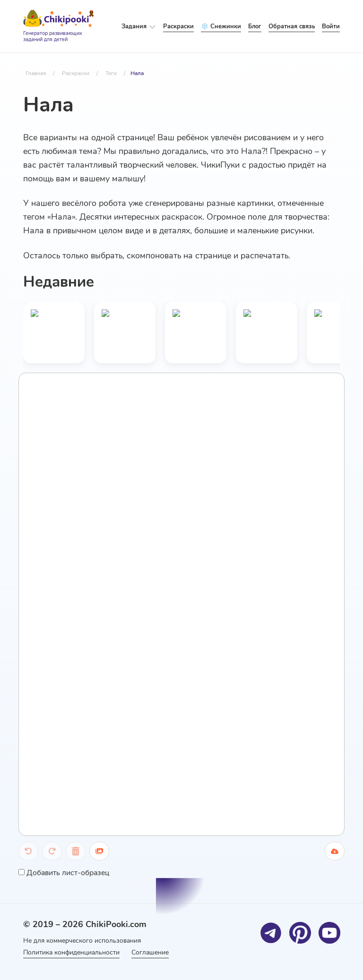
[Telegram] (271, 933)
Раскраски (178, 26)
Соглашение (153, 952)
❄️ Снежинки (221, 26)
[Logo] (59, 26)
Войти (331, 26)
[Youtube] (329, 933)
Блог (255, 26)
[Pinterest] (300, 933)
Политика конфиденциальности (71, 952)
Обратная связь (292, 26)
